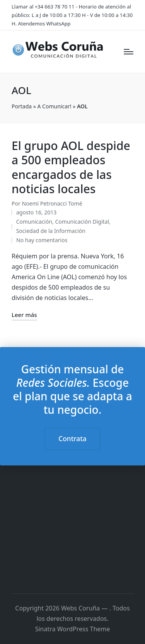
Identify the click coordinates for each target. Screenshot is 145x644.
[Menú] (129, 52)
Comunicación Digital (82, 222)
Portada (22, 106)
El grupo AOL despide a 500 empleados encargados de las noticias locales (71, 167)
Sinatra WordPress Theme (73, 629)
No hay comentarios (42, 240)
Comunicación (34, 222)
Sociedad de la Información (51, 231)
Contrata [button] (72, 439)
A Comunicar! (55, 106)
